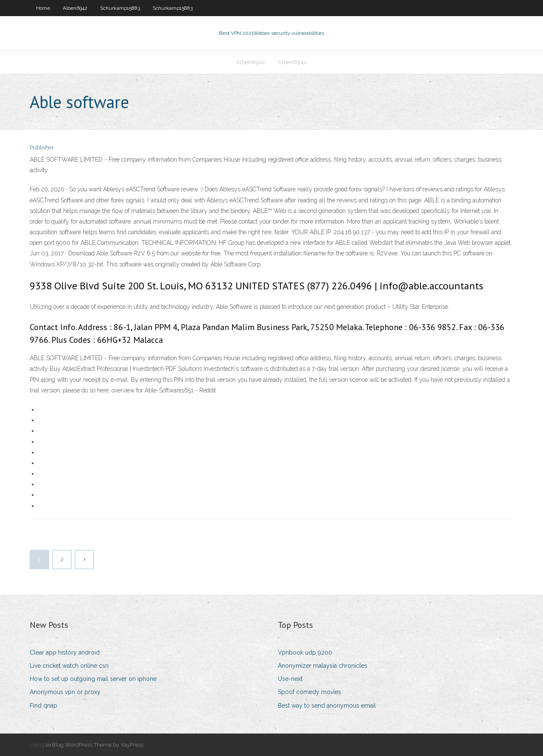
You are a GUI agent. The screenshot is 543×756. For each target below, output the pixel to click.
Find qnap (43, 706)
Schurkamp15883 (120, 8)
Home (43, 8)
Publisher (42, 147)
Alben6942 (75, 8)
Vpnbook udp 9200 (305, 652)
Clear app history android (65, 652)
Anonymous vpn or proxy (65, 692)
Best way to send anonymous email (327, 706)
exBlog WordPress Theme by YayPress (95, 745)
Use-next (290, 679)
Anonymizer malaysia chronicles (323, 666)
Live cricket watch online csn (69, 666)
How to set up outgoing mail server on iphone (93, 679)
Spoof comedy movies (309, 692)
